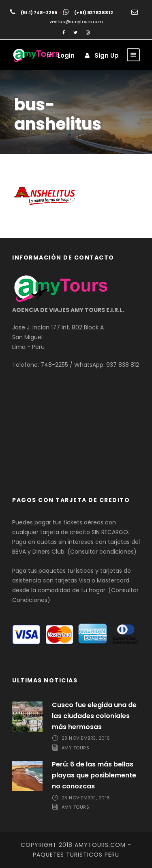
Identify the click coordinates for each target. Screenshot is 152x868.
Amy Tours (76, 748)
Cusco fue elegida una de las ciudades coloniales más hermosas (94, 716)
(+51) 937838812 (94, 13)
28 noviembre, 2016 (86, 738)
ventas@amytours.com (76, 22)
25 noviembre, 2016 (86, 798)
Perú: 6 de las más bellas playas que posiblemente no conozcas (94, 775)
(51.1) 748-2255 (39, 13)
